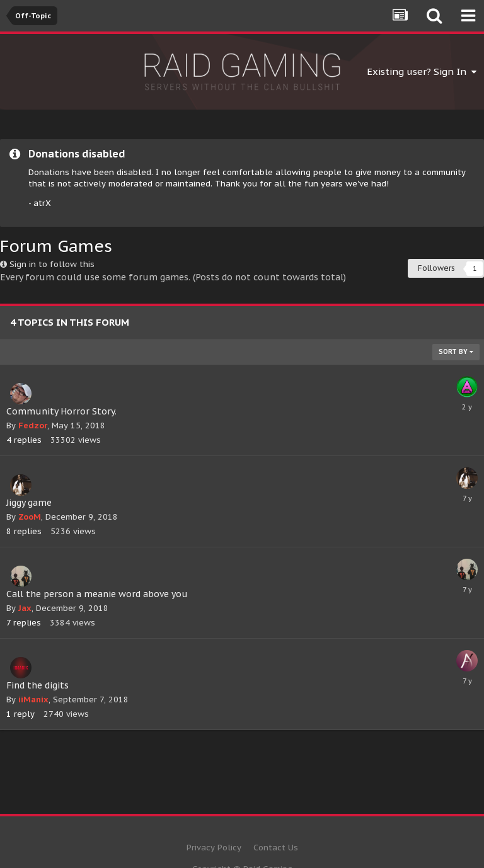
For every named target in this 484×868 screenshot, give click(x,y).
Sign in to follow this (52, 264)
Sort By (456, 352)
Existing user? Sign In (422, 71)
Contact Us (276, 848)
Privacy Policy (214, 848)
